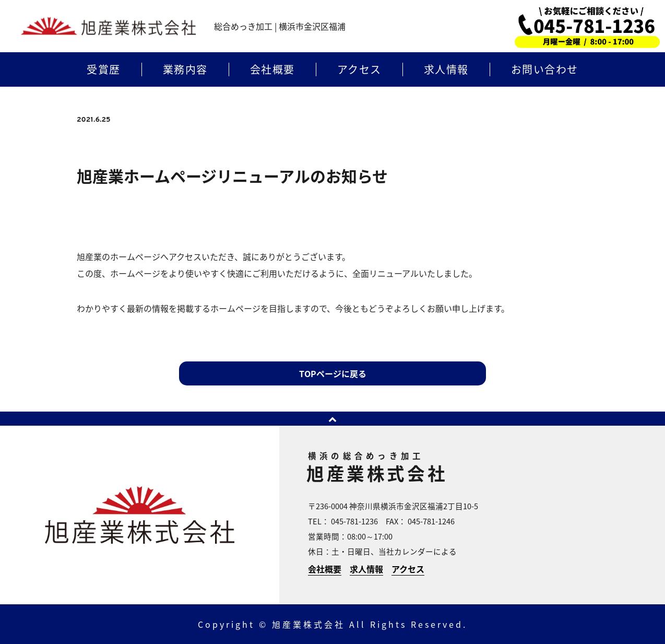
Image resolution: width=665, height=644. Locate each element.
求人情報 (446, 69)
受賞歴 (104, 69)
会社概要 (272, 69)
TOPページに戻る (333, 373)
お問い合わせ (545, 69)
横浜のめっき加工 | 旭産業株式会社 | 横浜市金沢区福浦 (108, 26)
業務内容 (185, 69)
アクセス (359, 69)
